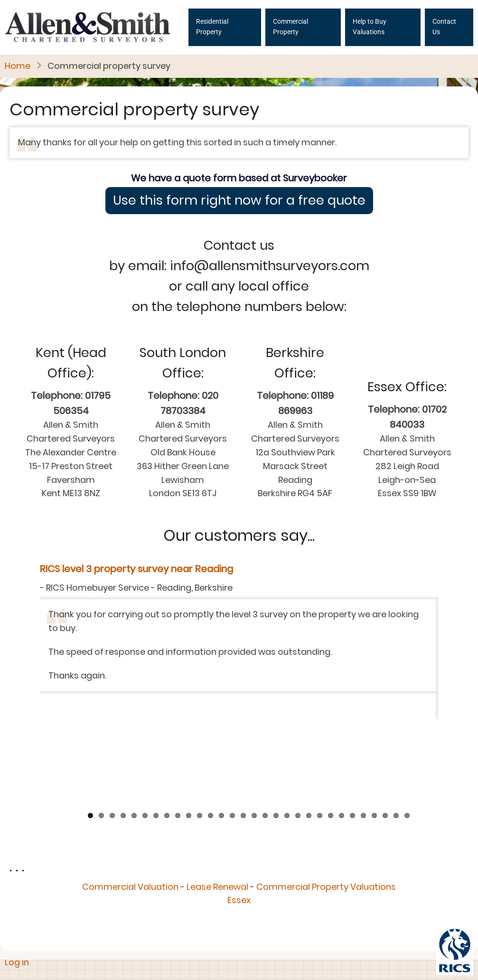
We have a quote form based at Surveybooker (239, 178)
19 (287, 717)
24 (342, 717)
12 (211, 717)
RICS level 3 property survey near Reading (136, 569)
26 (363, 717)
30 (407, 717)
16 (254, 717)
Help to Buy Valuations (370, 27)
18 (276, 717)
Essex (239, 802)
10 (189, 717)
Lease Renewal (217, 788)
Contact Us (444, 27)
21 (309, 717)
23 (331, 717)
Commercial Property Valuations (326, 788)
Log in (17, 962)
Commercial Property (291, 27)
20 (298, 717)
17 (265, 717)
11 (200, 717)
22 (320, 717)
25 (352, 717)
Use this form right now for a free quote (239, 200)
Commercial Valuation (130, 788)
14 (232, 717)
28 (385, 717)
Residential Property (212, 27)
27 (374, 717)
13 (221, 717)
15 (243, 717)
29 (396, 717)
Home (18, 66)
